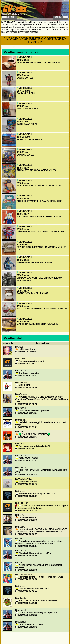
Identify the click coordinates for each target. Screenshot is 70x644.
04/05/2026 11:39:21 (28, 427)
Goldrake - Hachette (29, 373)
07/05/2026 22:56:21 (28, 364)
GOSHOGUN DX (25, 78)
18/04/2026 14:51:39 (28, 603)
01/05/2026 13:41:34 (28, 475)
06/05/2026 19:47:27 (28, 413)
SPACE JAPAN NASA (27, 109)
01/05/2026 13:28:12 (28, 484)
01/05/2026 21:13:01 (28, 460)
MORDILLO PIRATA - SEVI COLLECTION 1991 (39, 186)
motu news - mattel (28, 458)
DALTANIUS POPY (26, 93)
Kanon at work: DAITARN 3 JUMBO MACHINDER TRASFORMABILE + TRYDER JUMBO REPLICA (41, 531)
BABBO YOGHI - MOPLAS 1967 (32, 293)
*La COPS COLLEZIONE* (34, 434)
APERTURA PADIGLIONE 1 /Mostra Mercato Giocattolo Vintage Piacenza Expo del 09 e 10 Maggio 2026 (42, 399)
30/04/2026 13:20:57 (28, 496)
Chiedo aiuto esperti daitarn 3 (34, 589)
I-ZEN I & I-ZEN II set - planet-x (34, 410)
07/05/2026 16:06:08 (28, 387)
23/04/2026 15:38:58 (28, 579)
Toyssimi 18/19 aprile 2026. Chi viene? (38, 601)
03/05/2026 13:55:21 (28, 449)
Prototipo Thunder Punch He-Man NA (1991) (41, 577)
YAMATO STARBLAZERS (29, 139)
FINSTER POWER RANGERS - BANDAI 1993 (39, 216)
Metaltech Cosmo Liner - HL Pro (35, 553)
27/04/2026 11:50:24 (28, 546)
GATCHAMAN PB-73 (27, 124)
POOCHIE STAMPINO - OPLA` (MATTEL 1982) (39, 201)
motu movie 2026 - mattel (31, 624)
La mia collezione (28, 517)
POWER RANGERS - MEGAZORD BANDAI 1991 (40, 232)
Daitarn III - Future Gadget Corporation (38, 613)
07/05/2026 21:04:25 (28, 375)
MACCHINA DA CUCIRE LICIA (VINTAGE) (37, 324)
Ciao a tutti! (25, 385)
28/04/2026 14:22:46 (28, 520)
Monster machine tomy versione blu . (37, 494)
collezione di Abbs (28, 349)
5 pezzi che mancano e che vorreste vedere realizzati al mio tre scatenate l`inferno (39, 542)
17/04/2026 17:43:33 (28, 615)
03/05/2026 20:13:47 (28, 437)
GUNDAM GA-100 (25, 155)
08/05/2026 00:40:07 (28, 352)
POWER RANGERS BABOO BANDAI (35, 263)
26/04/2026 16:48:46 (28, 556)
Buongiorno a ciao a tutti (31, 361)
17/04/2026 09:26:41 (28, 627)
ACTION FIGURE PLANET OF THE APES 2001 (39, 63)
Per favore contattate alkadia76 (34, 446)
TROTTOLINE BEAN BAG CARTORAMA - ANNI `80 (42, 309)
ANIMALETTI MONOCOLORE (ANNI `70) (37, 170)
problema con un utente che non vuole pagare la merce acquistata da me (42, 507)
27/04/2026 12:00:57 (28, 534)
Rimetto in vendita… (29, 482)
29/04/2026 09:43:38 (28, 511)
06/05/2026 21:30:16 (28, 404)
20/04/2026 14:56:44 (28, 591)
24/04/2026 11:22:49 (28, 570)
